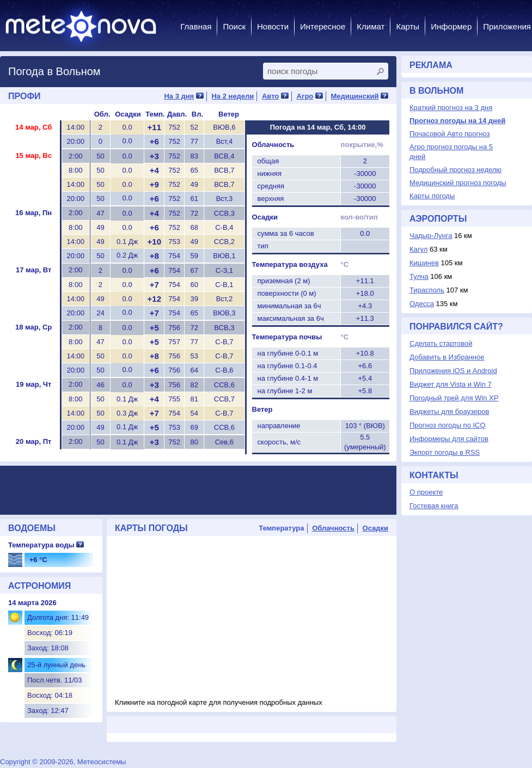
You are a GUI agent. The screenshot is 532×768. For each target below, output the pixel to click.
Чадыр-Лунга (431, 236)
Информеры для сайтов (449, 439)
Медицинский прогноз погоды (458, 183)
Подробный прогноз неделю (455, 170)
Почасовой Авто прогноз (450, 134)
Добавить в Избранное (447, 357)
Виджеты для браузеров (449, 412)
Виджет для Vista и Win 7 (451, 384)
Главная (196, 26)
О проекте (426, 492)
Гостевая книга (434, 506)
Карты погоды (432, 196)
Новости (273, 26)
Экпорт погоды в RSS (445, 452)
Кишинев (424, 263)
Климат (371, 26)
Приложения (507, 26)
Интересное (323, 26)
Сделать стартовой (441, 343)
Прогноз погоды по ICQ (448, 425)
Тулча (419, 276)
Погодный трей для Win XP (454, 398)
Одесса (422, 304)
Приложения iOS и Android (453, 371)
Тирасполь (427, 290)
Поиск (234, 26)
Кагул (418, 249)
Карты (408, 26)
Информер (451, 26)
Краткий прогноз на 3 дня (451, 108)
